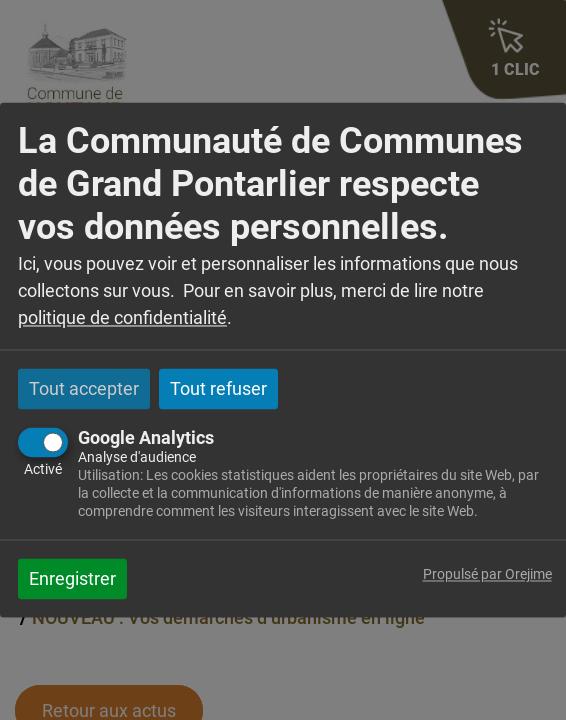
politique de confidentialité (122, 317)
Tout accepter (84, 388)
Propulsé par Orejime (487, 575)
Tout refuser (218, 388)
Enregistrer (72, 579)
